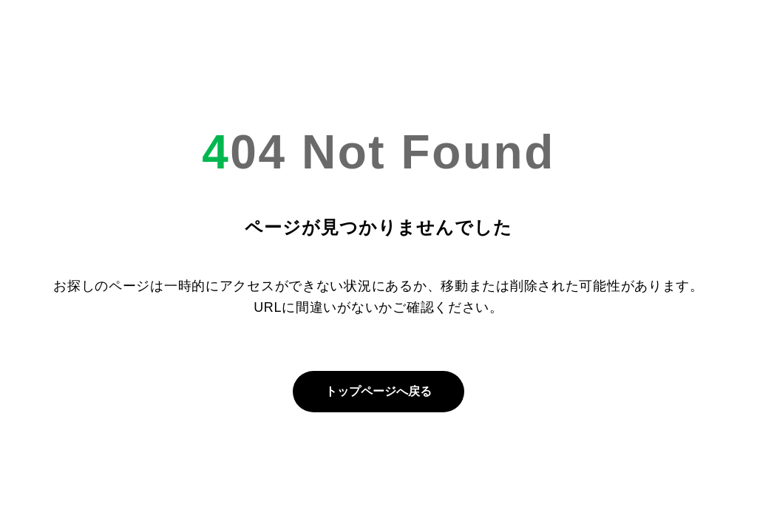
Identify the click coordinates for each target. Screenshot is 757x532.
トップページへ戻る (378, 391)
